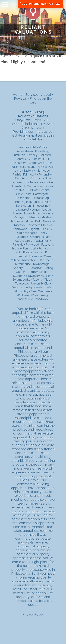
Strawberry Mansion (39, 276)
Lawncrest (22, 210)
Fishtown (36, 178)
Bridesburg (42, 151)
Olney (43, 233)
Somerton (36, 268)
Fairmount (30, 175)
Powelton (35, 256)
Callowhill (46, 155)
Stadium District (38, 272)
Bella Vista (39, 147)
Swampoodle (21, 280)
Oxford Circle (24, 241)
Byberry (32, 155)
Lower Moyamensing (38, 213)
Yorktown (41, 299)
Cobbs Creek (37, 163)
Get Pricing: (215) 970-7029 (40, 4)
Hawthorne (23, 198)
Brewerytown (24, 151)
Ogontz (35, 229)
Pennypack (46, 248)
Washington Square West (29, 287)
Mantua (34, 217)
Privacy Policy (33, 614)
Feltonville (45, 175)
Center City (23, 159)
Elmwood (44, 171)
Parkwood (32, 245)
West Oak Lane (40, 291)
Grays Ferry (23, 194)
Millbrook (17, 221)
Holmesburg (41, 198)
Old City (47, 229)
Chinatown (19, 163)
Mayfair (46, 217)
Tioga (48, 280)
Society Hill (20, 268)
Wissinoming (39, 295)
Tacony (37, 280)
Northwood (20, 229)
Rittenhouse (23, 264)
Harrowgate (41, 194)
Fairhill (17, 175)
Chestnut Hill (41, 159)
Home (18, 94)
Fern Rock (21, 178)
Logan (36, 210)
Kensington (23, 206)
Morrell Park (33, 221)
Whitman (23, 295)
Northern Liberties (40, 225)
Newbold (49, 221)
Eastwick (29, 171)
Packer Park (42, 241)
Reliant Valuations (33, 30)
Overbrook (21, 237)
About (46, 94)
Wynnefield (26, 299)
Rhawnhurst (30, 260)
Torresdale (22, 284)
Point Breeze (24, 252)
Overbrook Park (40, 237)
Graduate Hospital (38, 190)
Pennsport (30, 248)
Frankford (18, 186)
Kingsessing (41, 206)
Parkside (18, 245)
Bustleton (19, 155)
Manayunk (20, 217)
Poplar (39, 252)
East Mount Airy (30, 167)
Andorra (24, 147)
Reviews (20, 98)
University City (40, 284)
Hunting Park (23, 202)
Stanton (18, 276)
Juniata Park (42, 202)
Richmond (47, 260)
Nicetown (20, 225)
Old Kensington (27, 233)
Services (32, 94)
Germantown (35, 186)
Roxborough (41, 264)
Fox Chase (30, 182)
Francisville (46, 182)
